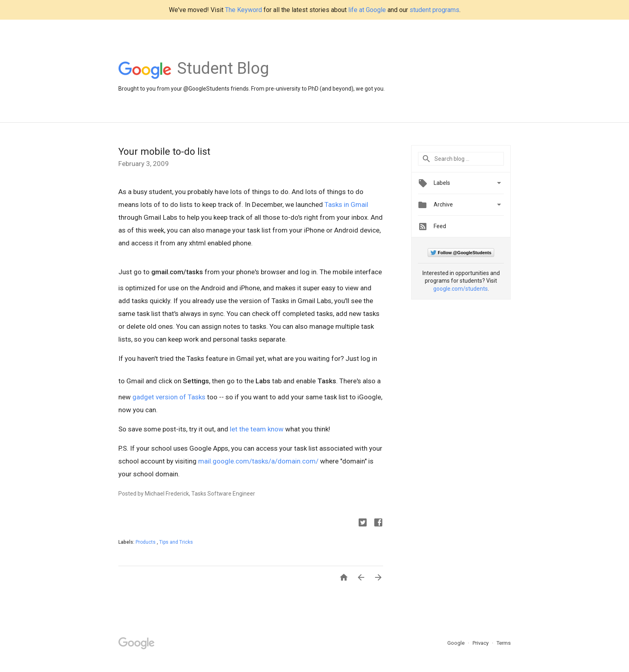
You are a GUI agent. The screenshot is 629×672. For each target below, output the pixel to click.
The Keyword (243, 10)
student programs (434, 10)
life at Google (367, 10)
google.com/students (461, 289)
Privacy (481, 643)
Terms (504, 643)
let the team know (257, 429)
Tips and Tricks (176, 542)
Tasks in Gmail (346, 204)
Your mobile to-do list (164, 152)
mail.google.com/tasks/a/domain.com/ (258, 461)
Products (146, 542)
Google (457, 643)
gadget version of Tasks (169, 397)
